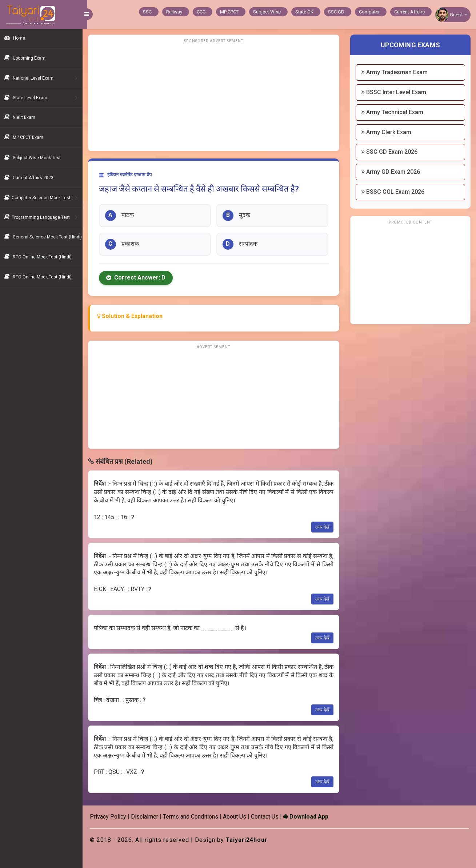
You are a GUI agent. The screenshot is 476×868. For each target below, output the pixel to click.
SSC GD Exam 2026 (391, 152)
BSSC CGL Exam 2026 (395, 192)
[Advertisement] (217, 96)
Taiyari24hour (252, 840)
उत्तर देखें (324, 527)
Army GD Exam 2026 (393, 172)
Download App (311, 817)
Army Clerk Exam (388, 132)
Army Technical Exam (394, 112)
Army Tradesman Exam (396, 72)
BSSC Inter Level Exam (396, 92)
